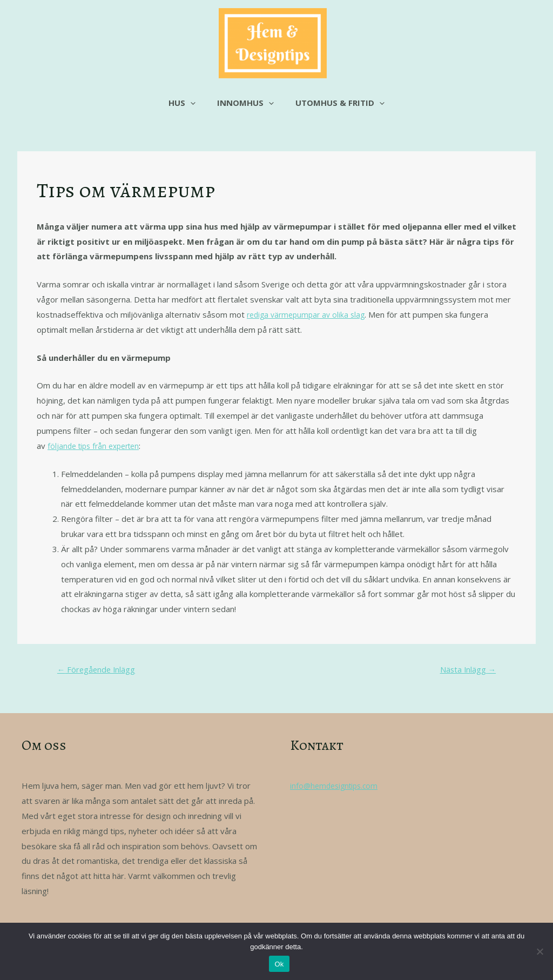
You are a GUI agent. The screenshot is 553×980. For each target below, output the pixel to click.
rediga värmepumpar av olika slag (309, 314)
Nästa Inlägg (463, 670)
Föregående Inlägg (102, 670)
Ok (279, 964)
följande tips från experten (97, 446)
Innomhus (245, 103)
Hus (187, 103)
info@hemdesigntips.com (337, 788)
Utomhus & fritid (335, 103)
